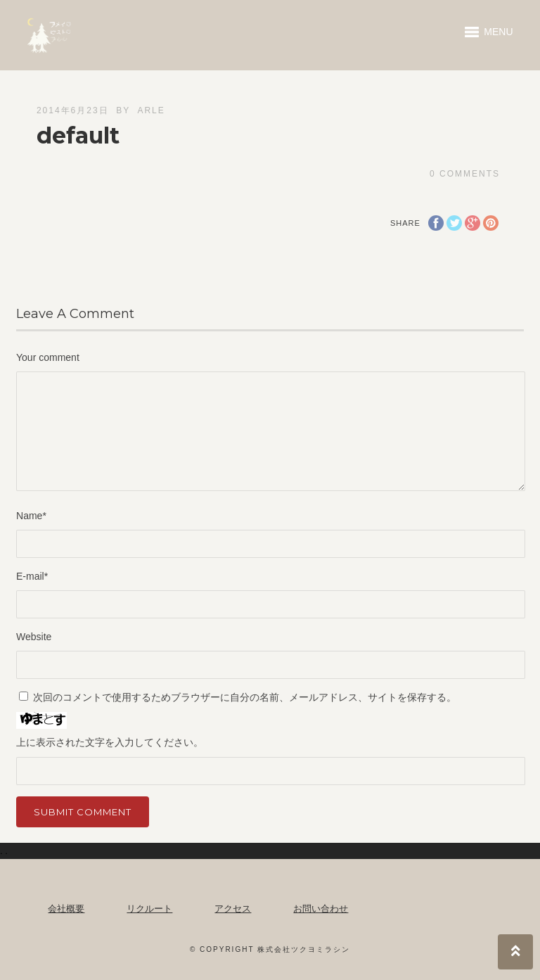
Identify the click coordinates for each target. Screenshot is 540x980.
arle (151, 110)
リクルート (149, 909)
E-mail (32, 576)
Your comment (48, 357)
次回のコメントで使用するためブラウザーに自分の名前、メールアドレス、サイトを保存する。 (245, 697)
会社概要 (66, 909)
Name (31, 516)
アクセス (233, 909)
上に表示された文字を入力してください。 (110, 742)
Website (34, 637)
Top (515, 952)
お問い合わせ (321, 909)
